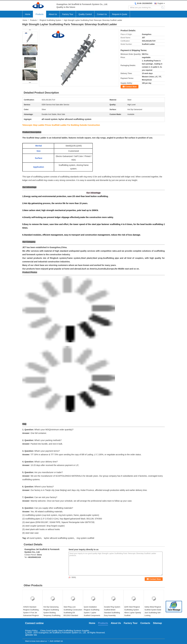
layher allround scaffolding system (59, 538)
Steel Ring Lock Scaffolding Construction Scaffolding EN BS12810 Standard (73, 611)
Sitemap (157, 623)
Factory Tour (68, 14)
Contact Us (102, 14)
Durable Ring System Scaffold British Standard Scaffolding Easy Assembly (112, 611)
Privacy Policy (31, 631)
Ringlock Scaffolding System (50, 20)
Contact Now (131, 87)
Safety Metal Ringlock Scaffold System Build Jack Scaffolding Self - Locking (153, 611)
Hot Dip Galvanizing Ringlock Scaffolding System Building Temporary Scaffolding (52, 611)
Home (28, 14)
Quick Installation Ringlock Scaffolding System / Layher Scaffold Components (92, 611)
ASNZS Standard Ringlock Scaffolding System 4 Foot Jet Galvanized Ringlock (31, 611)
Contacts (145, 623)
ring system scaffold (85, 538)
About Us (53, 14)
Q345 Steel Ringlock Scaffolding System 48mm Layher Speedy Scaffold (133, 611)
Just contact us (56, 641)
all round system (34, 538)
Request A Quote (120, 14)
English (160, 3)
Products (40, 14)
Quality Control (85, 14)
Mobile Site (31, 635)
